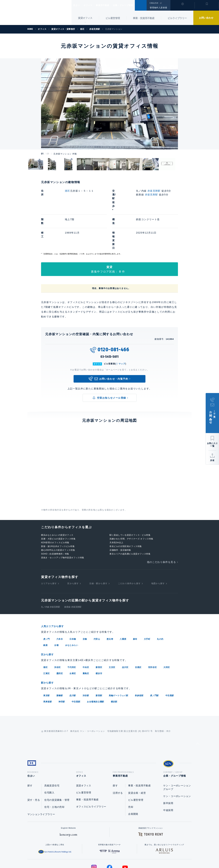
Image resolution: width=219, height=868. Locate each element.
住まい (78, 5)
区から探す (73, 549)
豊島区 (86, 638)
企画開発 (133, 780)
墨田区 (60, 638)
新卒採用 (168, 769)
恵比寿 (110, 604)
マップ (122, 329)
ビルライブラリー (177, 18)
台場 (56, 610)
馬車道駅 (48, 666)
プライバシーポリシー (104, 854)
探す (30, 751)
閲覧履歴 (182, 8)
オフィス (92, 5)
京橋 (85, 604)
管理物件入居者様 (158, 8)
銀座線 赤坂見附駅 (73, 573)
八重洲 (123, 604)
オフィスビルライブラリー (91, 772)
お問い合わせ (206, 18)
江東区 (47, 638)
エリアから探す (49, 549)
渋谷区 (57, 632)
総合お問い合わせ (75, 854)
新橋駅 (60, 660)
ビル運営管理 (113, 18)
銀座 (45, 610)
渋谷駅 (86, 660)
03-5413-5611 (109, 322)
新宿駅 (99, 660)
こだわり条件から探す (129, 549)
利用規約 (128, 854)
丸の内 (160, 604)
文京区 (112, 632)
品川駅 (73, 660)
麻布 (135, 604)
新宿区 (99, 632)
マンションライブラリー (41, 780)
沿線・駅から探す (98, 549)
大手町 (147, 604)
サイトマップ (147, 854)
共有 (212, 460)
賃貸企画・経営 (137, 759)
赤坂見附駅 (154, 191)
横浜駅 (114, 666)
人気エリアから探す (55, 592)
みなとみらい (72, 610)
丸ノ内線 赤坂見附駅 (51, 573)
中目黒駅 (170, 660)
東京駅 (47, 660)
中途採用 (168, 776)
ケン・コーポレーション (177, 762)
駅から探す (49, 648)
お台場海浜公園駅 (96, 666)
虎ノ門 (47, 604)
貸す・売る (34, 766)
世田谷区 (152, 632)
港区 (67, 191)
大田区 (167, 632)
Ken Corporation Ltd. (36, 13)
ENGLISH (154, 3)
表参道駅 (139, 660)
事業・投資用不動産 (144, 18)
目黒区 (138, 632)
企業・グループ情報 (133, 5)
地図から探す (158, 549)
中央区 (86, 632)
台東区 (73, 638)
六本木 (60, 604)
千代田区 (72, 632)
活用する (118, 759)
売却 (131, 773)
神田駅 (62, 666)
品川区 (125, 632)
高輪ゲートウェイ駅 (118, 660)
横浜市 (99, 638)
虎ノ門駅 (154, 660)
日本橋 (73, 604)
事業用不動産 (110, 5)
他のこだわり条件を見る (161, 528)
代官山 (97, 604)
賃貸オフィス (84, 751)
